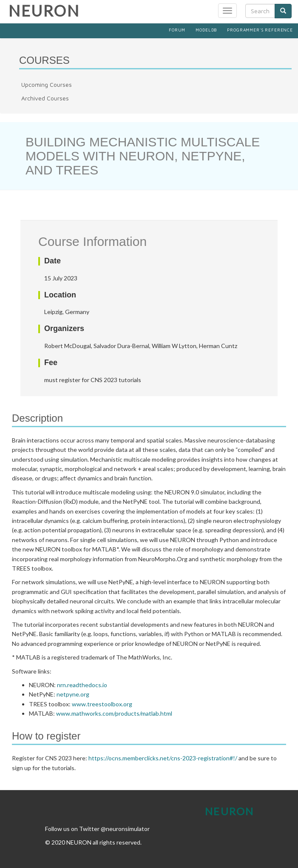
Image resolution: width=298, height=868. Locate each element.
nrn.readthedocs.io (82, 685)
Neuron (230, 811)
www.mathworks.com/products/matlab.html (114, 713)
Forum (177, 30)
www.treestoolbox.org (102, 704)
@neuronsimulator (125, 829)
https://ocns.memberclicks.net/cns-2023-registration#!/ (163, 758)
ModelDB (206, 30)
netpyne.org (73, 694)
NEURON (44, 11)
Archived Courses (45, 98)
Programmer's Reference (260, 30)
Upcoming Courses (47, 84)
